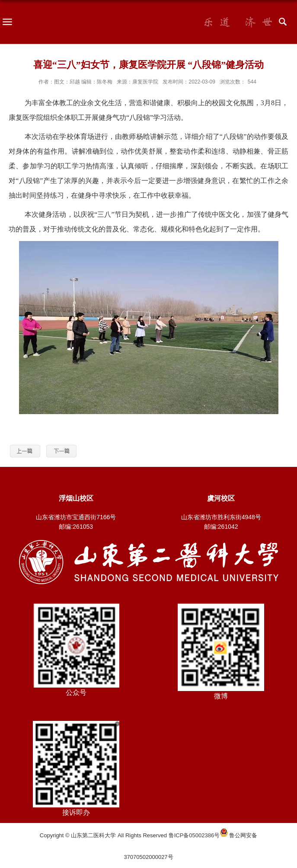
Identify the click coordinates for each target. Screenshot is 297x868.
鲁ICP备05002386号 (194, 835)
